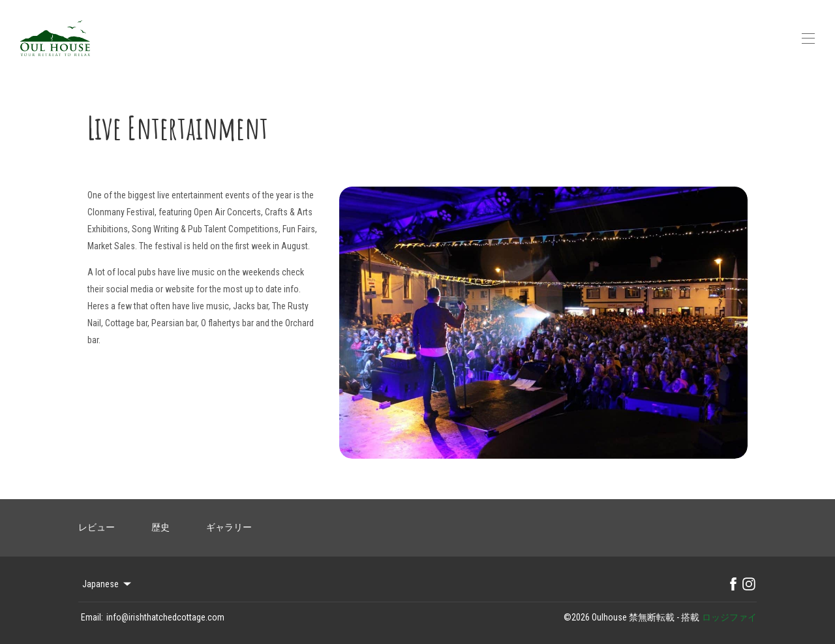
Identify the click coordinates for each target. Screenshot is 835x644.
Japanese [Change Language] (108, 584)
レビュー (97, 527)
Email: (92, 617)
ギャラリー (229, 527)
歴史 (160, 527)
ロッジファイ (729, 617)
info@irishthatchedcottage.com (165, 617)
